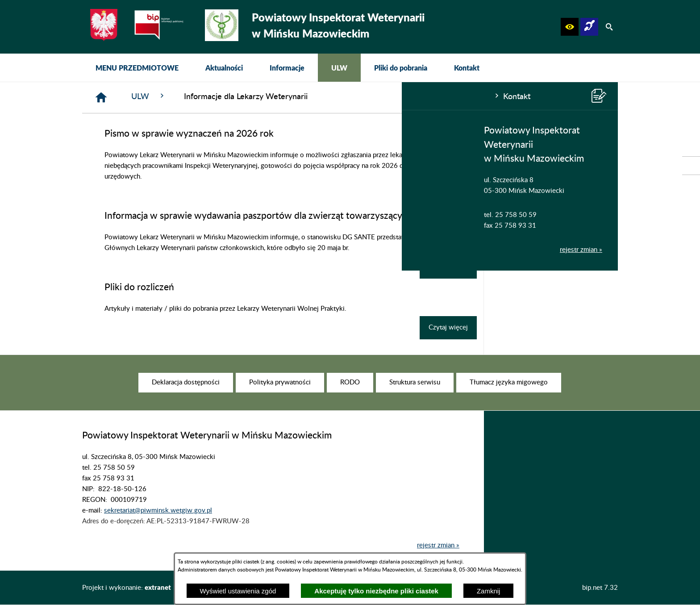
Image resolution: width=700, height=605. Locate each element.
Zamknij (489, 591)
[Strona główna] (235, 98)
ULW (283, 96)
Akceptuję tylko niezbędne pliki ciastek (376, 591)
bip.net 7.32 (600, 588)
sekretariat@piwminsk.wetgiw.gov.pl (158, 524)
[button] (570, 27)
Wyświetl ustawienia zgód (238, 591)
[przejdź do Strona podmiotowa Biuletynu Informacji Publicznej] (691, 166)
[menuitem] (137, 68)
